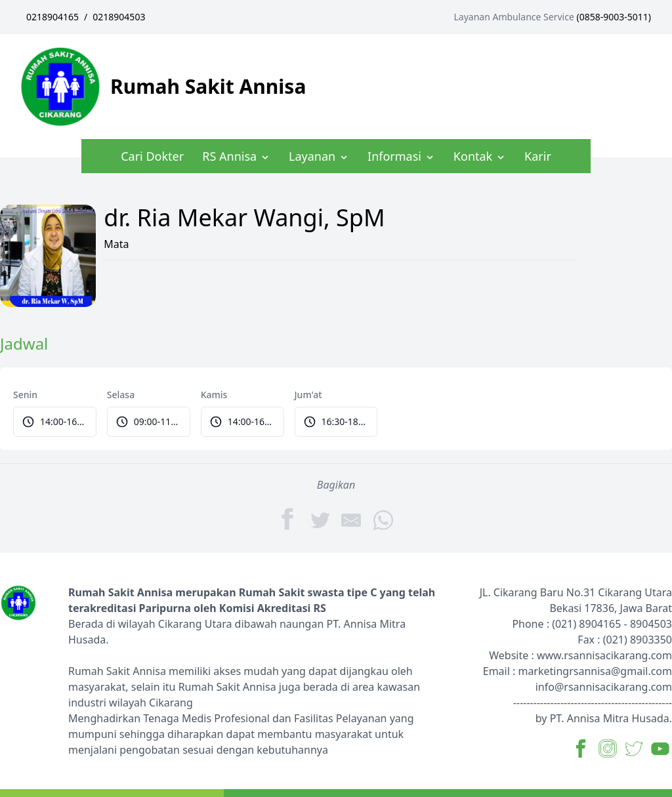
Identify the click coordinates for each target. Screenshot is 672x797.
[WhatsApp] (383, 519)
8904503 (651, 624)
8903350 (651, 640)
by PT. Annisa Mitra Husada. (604, 718)
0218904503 (119, 17)
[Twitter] (320, 519)
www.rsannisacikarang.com (604, 655)
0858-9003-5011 (614, 17)
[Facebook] (289, 519)
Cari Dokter (152, 156)
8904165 (600, 624)
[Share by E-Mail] (352, 519)
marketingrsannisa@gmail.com (595, 671)
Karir (538, 156)
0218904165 (52, 17)
